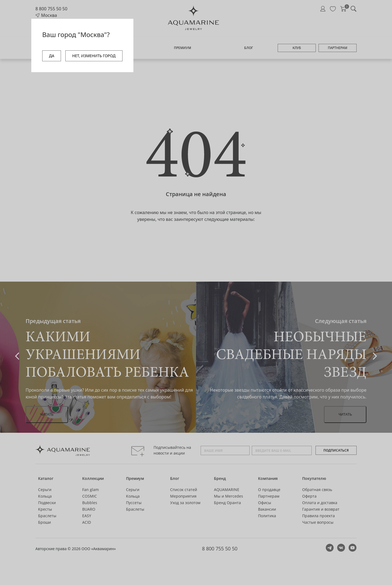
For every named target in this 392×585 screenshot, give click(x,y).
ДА (52, 56)
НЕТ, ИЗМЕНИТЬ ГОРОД (94, 56)
